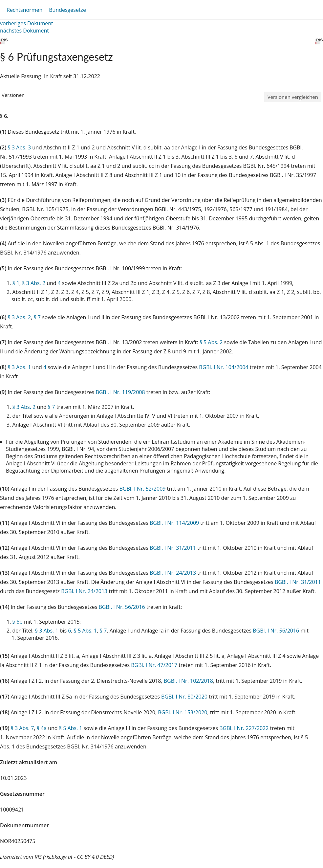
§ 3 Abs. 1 (19, 367)
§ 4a (42, 728)
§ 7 (37, 317)
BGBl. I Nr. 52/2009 (142, 489)
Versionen (13, 95)
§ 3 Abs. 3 (19, 147)
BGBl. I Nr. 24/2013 (173, 573)
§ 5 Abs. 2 (211, 342)
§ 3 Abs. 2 (34, 283)
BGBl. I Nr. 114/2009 (174, 523)
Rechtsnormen (24, 10)
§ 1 (16, 283)
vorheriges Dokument (27, 23)
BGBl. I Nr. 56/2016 (122, 607)
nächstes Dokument (24, 31)
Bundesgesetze (67, 10)
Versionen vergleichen (293, 97)
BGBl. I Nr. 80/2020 (184, 697)
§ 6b (18, 622)
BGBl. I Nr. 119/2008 (120, 392)
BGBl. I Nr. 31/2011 (173, 548)
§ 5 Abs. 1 (86, 631)
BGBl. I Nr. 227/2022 (244, 728)
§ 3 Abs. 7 (22, 728)
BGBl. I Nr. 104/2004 (224, 367)
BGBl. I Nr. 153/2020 (183, 712)
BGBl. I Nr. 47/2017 (154, 665)
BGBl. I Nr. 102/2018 (188, 681)
